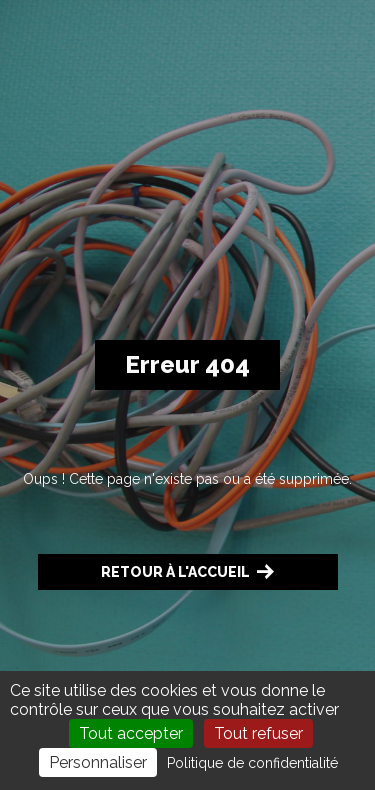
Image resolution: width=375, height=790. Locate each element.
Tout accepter (131, 733)
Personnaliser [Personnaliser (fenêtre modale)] (98, 762)
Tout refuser (258, 733)
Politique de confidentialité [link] (252, 763)
